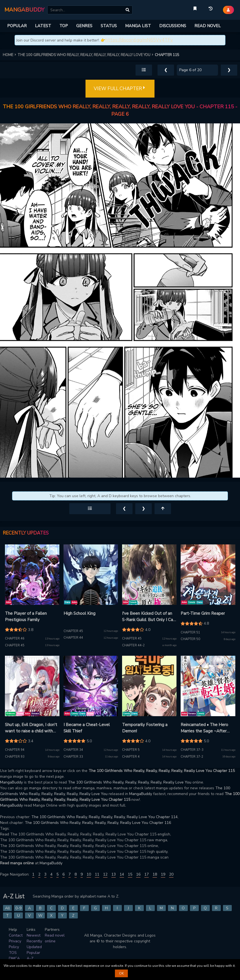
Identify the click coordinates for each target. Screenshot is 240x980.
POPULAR (17, 26)
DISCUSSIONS (173, 26)
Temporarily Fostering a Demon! (145, 728)
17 (147, 874)
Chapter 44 (73, 638)
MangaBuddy (11, 782)
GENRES (84, 26)
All (7, 908)
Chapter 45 (15, 645)
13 (114, 874)
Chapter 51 (190, 632)
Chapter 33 (73, 757)
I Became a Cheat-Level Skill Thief (87, 728)
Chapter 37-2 (192, 757)
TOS (13, 953)
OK (121, 973)
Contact (16, 935)
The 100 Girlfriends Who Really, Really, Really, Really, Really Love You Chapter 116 (98, 823)
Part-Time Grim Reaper (203, 613)
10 (89, 874)
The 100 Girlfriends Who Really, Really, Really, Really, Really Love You (130, 782)
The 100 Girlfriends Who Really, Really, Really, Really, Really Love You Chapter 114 (104, 817)
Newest (34, 935)
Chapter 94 (15, 750)
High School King (79, 613)
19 (163, 874)
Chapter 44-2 (133, 645)
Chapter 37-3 (192, 750)
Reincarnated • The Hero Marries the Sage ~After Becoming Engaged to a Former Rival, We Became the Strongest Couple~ (205, 728)
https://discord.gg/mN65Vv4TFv (139, 40)
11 (97, 874)
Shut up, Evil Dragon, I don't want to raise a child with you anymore (31, 728)
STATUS (109, 26)
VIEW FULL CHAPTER (120, 89)
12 (105, 874)
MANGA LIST (138, 26)
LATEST (43, 26)
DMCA (14, 958)
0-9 (18, 908)
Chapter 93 (15, 757)
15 (130, 874)
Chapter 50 (190, 639)
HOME (10, 55)
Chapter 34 (73, 750)
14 (122, 874)
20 (171, 874)
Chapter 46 (15, 639)
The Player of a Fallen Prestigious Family (26, 617)
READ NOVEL (208, 26)
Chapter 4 (131, 757)
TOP (64, 26)
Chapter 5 (131, 750)
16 (138, 874)
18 (155, 874)
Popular (33, 953)
